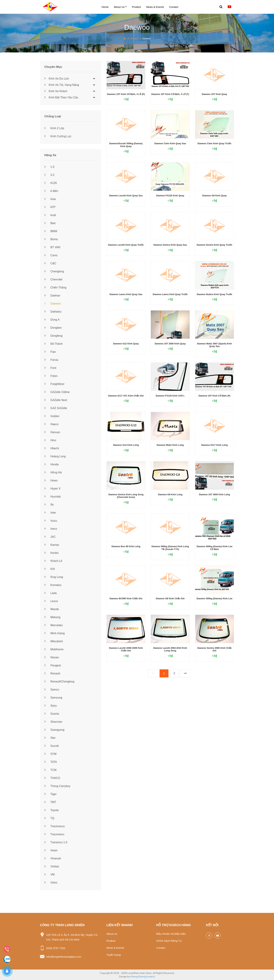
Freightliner (54, 384)
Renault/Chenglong (59, 682)
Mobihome (54, 649)
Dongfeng (53, 336)
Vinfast (52, 866)
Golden (52, 416)
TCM (50, 770)
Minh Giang (55, 633)
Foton (51, 376)
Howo (51, 480)
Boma (51, 239)
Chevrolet (53, 279)
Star (50, 738)
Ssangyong (54, 730)
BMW (51, 231)
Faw (50, 352)
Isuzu (51, 521)
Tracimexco (55, 826)
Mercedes (54, 625)
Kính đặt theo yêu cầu (61, 97)
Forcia (51, 360)
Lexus (51, 601)
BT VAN (52, 247)
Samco (52, 690)
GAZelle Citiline (57, 392)
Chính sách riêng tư (169, 941)
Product (136, 7)
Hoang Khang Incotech (143, 977)
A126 (51, 183)
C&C (50, 263)
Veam (51, 850)
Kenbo (51, 553)
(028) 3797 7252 (56, 948)
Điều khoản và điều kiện (171, 934)
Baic (50, 223)
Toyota (51, 810)
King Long (54, 577)
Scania (52, 714)
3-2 (49, 175)
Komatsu (53, 585)
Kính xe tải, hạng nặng (62, 85)
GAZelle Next (56, 400)
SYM (50, 754)
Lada (51, 593)
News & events (155, 7)
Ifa (49, 505)
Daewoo (53, 304)
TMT (50, 802)
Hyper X (52, 489)
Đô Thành (53, 344)
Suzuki (52, 746)
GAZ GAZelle (56, 408)
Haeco (51, 424)
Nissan (52, 657)
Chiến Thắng (55, 287)
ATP (50, 207)
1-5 (49, 167)
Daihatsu (53, 312)
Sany (51, 706)
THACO (52, 778)
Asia (50, 199)
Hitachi (52, 448)
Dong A (52, 320)
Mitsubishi (54, 641)
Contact (174, 7)
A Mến (51, 191)
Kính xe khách (56, 91)
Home (105, 7)
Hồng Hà (53, 472)
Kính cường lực (58, 136)
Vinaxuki (53, 858)
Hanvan (52, 432)
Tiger (51, 794)
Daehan (52, 296)
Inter (50, 513)
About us (119, 7)
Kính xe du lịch (57, 79)
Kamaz (52, 545)
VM (49, 875)
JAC (50, 537)
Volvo (51, 883)
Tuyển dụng (113, 955)
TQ (49, 818)
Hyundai (53, 497)
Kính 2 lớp (54, 128)
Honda (52, 464)
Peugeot (53, 665)
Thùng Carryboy (57, 786)
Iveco (51, 529)
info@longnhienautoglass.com (64, 957)
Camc (51, 255)
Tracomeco (54, 834)
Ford (50, 368)
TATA (51, 762)
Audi (50, 215)
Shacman (53, 722)
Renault (52, 673)
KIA (50, 569)
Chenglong (54, 271)
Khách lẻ (53, 561)
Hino (50, 440)
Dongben (53, 328)
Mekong (52, 617)
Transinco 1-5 (56, 842)
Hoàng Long (55, 456)
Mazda (52, 609)
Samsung (53, 698)
